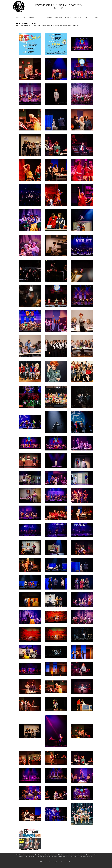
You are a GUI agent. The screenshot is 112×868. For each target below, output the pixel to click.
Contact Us (68, 862)
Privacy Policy (60, 862)
